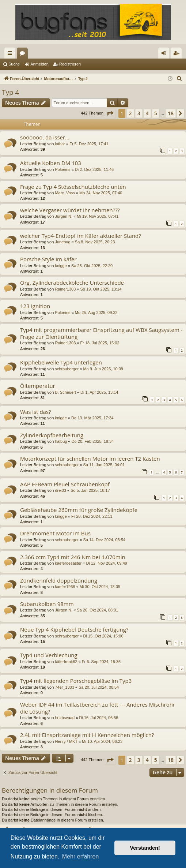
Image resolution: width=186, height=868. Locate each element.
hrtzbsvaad (65, 718)
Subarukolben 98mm (47, 604)
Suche (14, 64)
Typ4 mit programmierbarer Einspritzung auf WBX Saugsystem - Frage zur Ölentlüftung (101, 333)
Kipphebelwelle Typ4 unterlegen (61, 362)
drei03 (60, 490)
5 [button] (156, 113)
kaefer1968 (65, 587)
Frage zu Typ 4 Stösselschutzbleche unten (73, 187)
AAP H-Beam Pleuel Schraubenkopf (65, 484)
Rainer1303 (65, 289)
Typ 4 (10, 92)
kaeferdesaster (68, 563)
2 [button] (130, 113)
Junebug (62, 242)
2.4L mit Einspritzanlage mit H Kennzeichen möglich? (87, 735)
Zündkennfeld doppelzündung (59, 580)
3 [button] (139, 113)
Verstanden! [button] (145, 848)
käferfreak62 (66, 662)
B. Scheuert (65, 392)
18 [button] (171, 113)
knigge (61, 266)
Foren (24, 55)
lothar (60, 144)
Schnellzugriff (11, 55)
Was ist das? (36, 412)
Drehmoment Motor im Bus (55, 533)
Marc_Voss (65, 193)
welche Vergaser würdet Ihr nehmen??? (70, 210)
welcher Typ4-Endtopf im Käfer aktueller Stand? (81, 236)
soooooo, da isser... (45, 137)
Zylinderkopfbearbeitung (52, 435)
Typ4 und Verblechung (49, 655)
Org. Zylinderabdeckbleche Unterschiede (72, 283)
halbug (61, 441)
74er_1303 (64, 687)
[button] (110, 113)
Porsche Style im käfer (48, 259)
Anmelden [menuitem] (165, 55)
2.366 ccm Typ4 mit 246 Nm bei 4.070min (73, 557)
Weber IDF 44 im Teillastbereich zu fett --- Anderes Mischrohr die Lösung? (98, 708)
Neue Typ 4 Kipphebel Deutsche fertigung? (74, 629)
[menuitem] (179, 79)
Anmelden (39, 64)
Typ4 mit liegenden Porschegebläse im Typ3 (76, 681)
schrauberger (67, 369)
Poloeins (62, 169)
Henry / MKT (66, 741)
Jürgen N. (64, 216)
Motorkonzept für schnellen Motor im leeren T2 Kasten (90, 459)
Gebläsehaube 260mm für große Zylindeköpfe (79, 510)
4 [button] (147, 113)
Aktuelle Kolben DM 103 (51, 163)
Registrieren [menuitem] (178, 55)
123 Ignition (35, 306)
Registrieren (70, 64)
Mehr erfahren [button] (81, 856)
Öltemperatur (38, 386)
